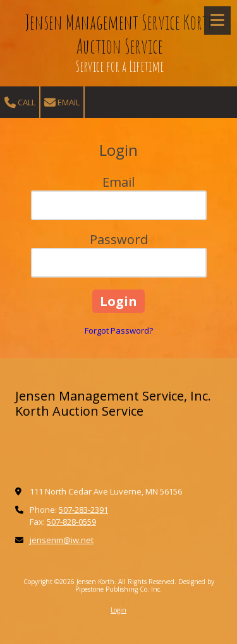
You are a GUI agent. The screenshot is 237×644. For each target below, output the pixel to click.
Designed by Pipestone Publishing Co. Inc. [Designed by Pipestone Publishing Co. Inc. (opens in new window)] (145, 585)
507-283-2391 (83, 510)
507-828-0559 (71, 522)
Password (119, 239)
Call (20, 102)
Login (118, 610)
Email (62, 102)
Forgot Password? (119, 331)
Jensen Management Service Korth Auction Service (119, 34)
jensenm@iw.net (62, 540)
